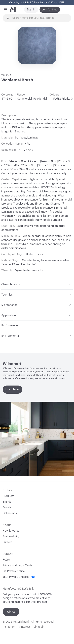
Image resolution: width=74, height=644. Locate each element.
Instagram (9, 627)
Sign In (31, 10)
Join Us (11, 612)
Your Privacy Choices (19, 577)
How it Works (11, 531)
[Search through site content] (39, 18)
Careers (7, 542)
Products (8, 496)
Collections (10, 513)
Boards (7, 508)
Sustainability (11, 536)
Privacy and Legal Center (18, 565)
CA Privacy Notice (14, 571)
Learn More (12, 390)
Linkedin (39, 627)
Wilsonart (6, 75)
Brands (7, 502)
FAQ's (6, 560)
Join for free (50, 10)
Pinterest (25, 627)
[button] (5, 10)
